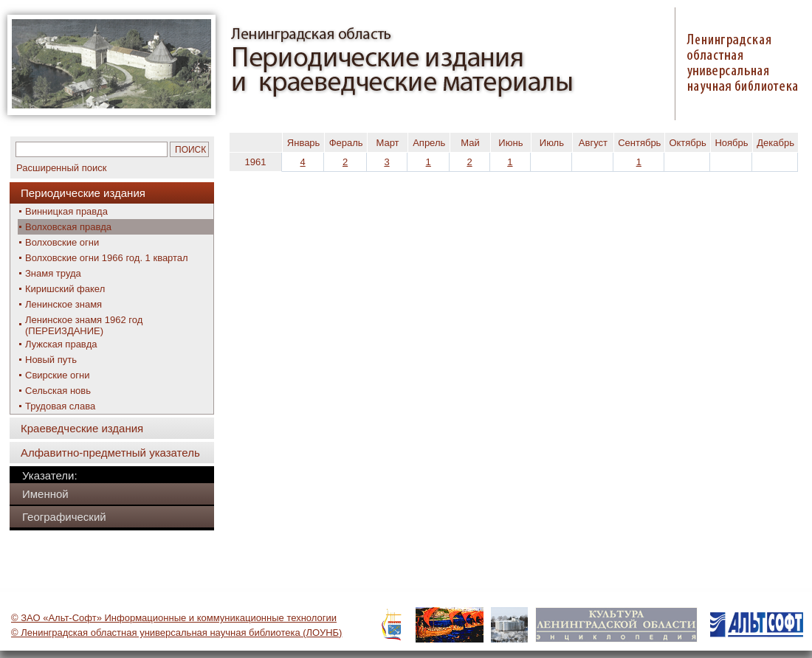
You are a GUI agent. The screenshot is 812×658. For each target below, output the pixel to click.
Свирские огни (58, 375)
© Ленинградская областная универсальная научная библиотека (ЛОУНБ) (176, 633)
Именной (45, 494)
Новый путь (51, 360)
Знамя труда (53, 273)
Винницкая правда (66, 211)
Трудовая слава (60, 406)
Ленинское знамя (63, 304)
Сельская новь (58, 391)
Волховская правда (68, 227)
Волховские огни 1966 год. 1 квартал (107, 258)
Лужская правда (61, 344)
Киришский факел (65, 289)
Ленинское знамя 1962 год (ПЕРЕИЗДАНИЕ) (84, 325)
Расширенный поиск (61, 168)
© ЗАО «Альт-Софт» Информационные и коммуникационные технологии (174, 618)
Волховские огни (62, 242)
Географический (64, 517)
